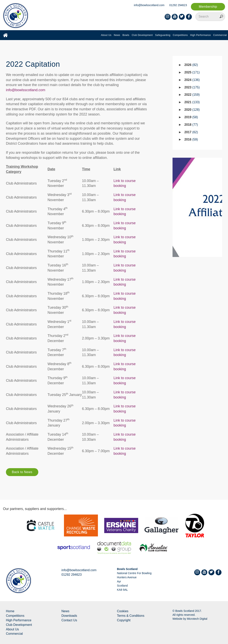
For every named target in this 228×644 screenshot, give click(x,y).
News (117, 35)
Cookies (123, 611)
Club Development (142, 35)
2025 (192, 72)
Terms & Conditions (131, 616)
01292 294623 (178, 5)
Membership (208, 7)
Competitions (180, 35)
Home (10, 611)
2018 (191, 125)
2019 (191, 117)
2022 (192, 95)
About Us (106, 35)
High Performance (200, 35)
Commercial (220, 35)
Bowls (126, 35)
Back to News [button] (22, 472)
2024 (192, 80)
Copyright (124, 620)
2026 (191, 65)
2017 (191, 132)
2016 (191, 139)
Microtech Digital (197, 619)
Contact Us (69, 620)
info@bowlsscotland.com (149, 5)
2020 (192, 110)
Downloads (69, 616)
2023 (192, 87)
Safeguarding (163, 35)
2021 (192, 102)
